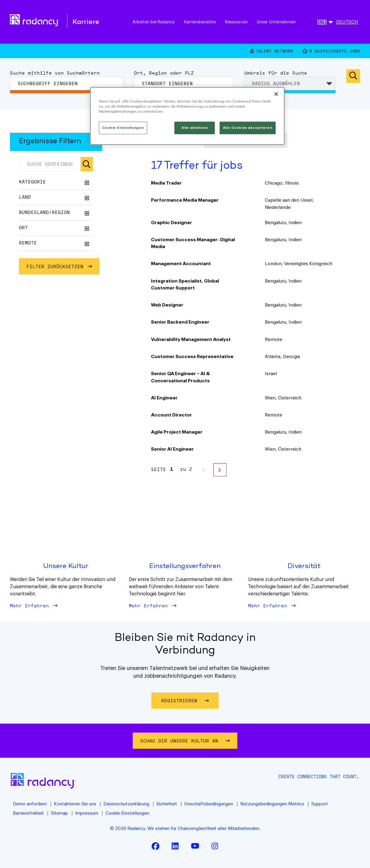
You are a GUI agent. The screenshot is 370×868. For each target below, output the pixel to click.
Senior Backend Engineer (180, 322)
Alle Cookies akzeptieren (248, 128)
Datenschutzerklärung (126, 804)
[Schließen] (276, 94)
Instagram (215, 846)
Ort (23, 227)
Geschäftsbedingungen (209, 804)
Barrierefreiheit (28, 813)
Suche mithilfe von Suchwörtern (55, 73)
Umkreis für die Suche (276, 73)
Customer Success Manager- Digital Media (193, 243)
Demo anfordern (30, 804)
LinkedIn (175, 846)
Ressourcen (236, 22)
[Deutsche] (338, 23)
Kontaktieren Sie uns (75, 804)
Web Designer (167, 305)
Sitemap (59, 813)
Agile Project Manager (177, 432)
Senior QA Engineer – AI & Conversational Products (180, 377)
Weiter (220, 470)
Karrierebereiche (200, 22)
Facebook (155, 846)
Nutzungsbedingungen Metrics (272, 804)
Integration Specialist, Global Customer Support (185, 284)
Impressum (87, 813)
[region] (187, 116)
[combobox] (184, 83)
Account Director (172, 415)
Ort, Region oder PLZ (164, 73)
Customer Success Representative (192, 357)
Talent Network (274, 51)
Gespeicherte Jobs (335, 51)
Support (320, 804)
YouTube (195, 846)
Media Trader (166, 183)
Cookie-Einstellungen (127, 813)
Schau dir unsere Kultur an (181, 741)
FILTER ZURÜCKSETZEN (55, 266)
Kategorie (32, 182)
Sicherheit (167, 804)
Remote (28, 243)
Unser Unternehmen (276, 22)
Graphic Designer (172, 223)
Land (25, 197)
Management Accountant (181, 264)
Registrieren (190, 700)
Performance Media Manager (185, 200)
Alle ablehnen (195, 128)
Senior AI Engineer (172, 449)
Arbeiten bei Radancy (154, 22)
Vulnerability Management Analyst (191, 339)
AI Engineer (164, 398)
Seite (158, 469)
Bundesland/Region (44, 212)
